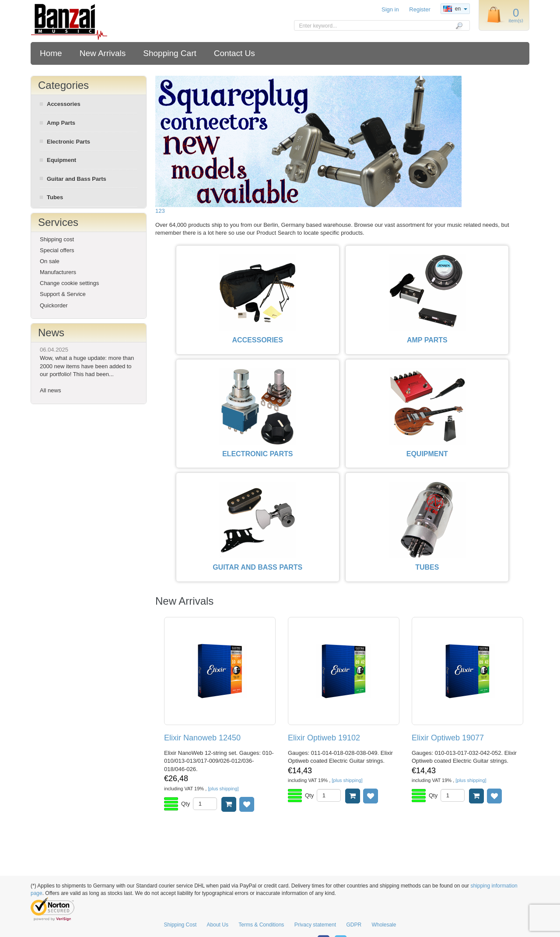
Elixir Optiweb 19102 (324, 738)
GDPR (354, 925)
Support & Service (63, 294)
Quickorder (54, 305)
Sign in (390, 9)
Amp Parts (61, 123)
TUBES (427, 567)
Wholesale (384, 925)
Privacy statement (315, 925)
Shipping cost (57, 239)
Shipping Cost (180, 925)
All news (50, 390)
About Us (218, 925)
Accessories (64, 104)
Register (420, 9)
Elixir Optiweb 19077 (448, 738)
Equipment (61, 160)
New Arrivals (103, 53)
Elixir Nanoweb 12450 (202, 738)
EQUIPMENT (427, 454)
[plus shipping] (223, 789)
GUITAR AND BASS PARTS (257, 567)
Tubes (55, 197)
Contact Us (234, 53)
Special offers (57, 250)
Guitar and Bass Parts (77, 179)
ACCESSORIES (257, 340)
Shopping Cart (170, 53)
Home (51, 53)
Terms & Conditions (261, 925)
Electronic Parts (68, 142)
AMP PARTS (427, 340)
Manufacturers (58, 272)
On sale (50, 261)
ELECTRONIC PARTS (257, 454)
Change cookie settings (69, 283)
